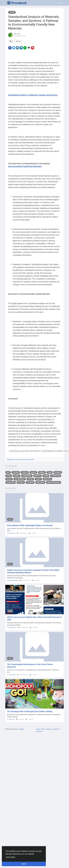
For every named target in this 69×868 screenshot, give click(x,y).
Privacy (49, 729)
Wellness (40, 482)
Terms (44, 729)
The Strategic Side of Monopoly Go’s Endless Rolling (30, 711)
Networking (20, 479)
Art (8, 472)
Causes (16, 472)
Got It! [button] (24, 864)
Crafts (25, 472)
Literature (56, 476)
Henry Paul (12, 533)
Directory (39, 731)
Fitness (58, 472)
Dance (33, 472)
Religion (47, 479)
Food (9, 476)
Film (50, 472)
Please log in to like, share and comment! (20, 459)
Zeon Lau (12, 719)
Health (37, 476)
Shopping (11, 482)
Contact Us (56, 729)
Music (9, 479)
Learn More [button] (11, 857)
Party (38, 479)
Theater (30, 482)
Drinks (42, 472)
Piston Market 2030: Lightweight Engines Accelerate (30, 525)
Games (17, 476)
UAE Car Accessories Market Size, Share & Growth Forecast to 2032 (34, 618)
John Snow (12, 675)
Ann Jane (17, 34)
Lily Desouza (13, 628)
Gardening (27, 476)
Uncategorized (54, 482)
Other (12, 12)
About (38, 729)
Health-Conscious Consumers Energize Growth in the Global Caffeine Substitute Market (33, 571)
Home (46, 476)
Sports (21, 482)
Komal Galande (13, 580)
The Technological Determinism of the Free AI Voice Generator (30, 666)
